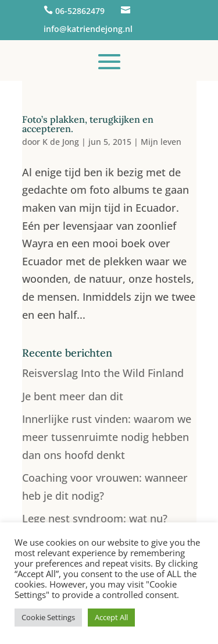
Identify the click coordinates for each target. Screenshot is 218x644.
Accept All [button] (111, 617)
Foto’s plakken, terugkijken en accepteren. (88, 124)
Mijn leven (161, 142)
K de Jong (61, 142)
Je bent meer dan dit (73, 396)
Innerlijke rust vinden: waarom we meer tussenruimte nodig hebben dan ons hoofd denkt (107, 437)
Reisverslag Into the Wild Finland (103, 373)
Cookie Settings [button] (48, 617)
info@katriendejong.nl (88, 29)
